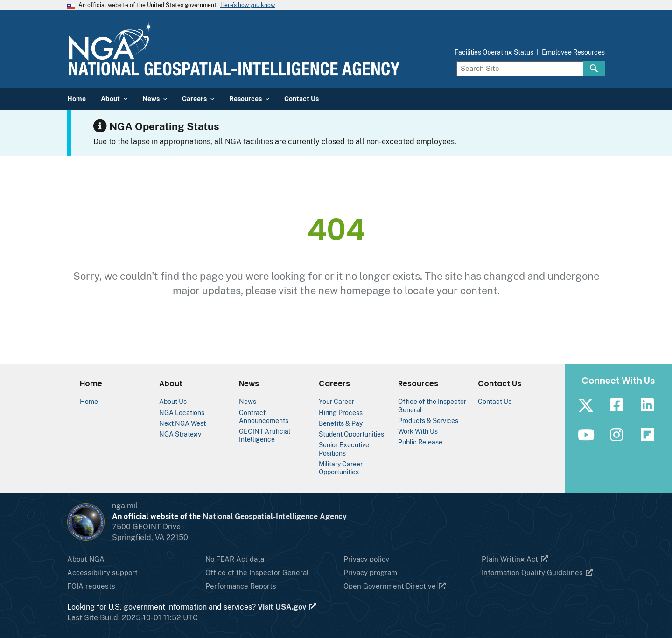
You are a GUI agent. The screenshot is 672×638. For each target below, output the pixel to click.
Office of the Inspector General (257, 572)
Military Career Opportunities (341, 468)
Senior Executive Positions (344, 449)
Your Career (336, 401)
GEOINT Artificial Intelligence (265, 435)
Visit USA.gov (287, 607)
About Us (173, 401)
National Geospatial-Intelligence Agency (275, 517)
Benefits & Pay (341, 423)
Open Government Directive (395, 586)
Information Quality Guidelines (538, 572)
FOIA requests (91, 586)
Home (89, 401)
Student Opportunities (351, 434)
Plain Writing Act (515, 559)
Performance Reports (241, 586)
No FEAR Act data (235, 559)
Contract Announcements (264, 416)
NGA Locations (182, 413)
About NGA (86, 559)
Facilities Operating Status (494, 52)
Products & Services (428, 420)
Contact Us (495, 401)
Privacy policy (366, 559)
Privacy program (370, 572)
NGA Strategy (180, 434)
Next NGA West (182, 423)
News (248, 401)
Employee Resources (573, 52)
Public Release (420, 442)
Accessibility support (102, 572)
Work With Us (418, 431)
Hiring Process (341, 413)
